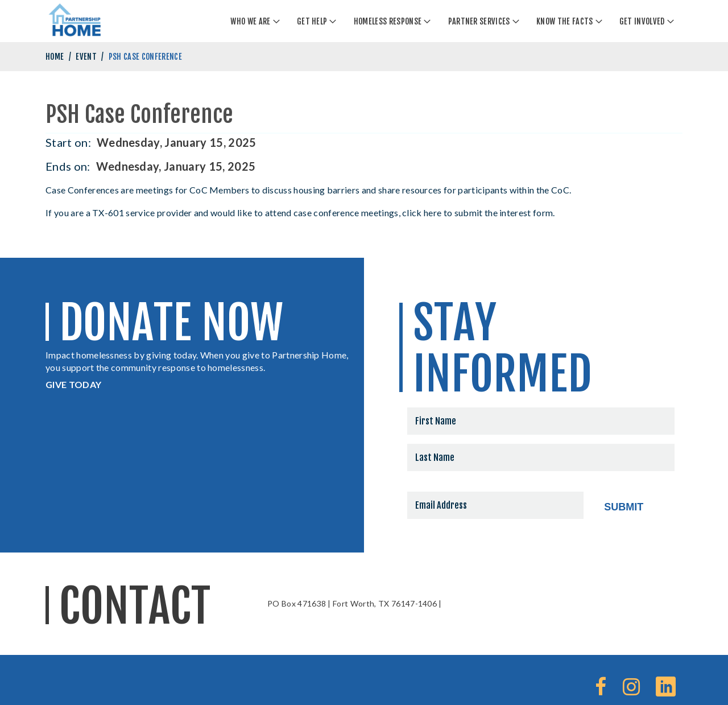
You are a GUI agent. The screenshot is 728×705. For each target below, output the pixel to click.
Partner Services (479, 21)
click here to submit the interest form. (479, 213)
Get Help (312, 21)
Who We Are (250, 21)
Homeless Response (388, 21)
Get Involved (642, 21)
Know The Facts (564, 21)
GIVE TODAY (73, 384)
